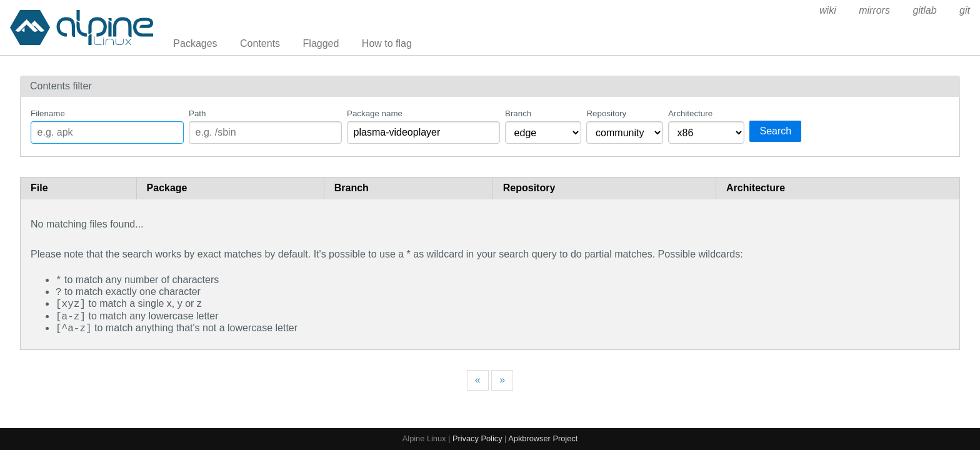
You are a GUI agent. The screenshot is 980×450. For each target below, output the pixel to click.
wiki (828, 10)
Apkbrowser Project (543, 438)
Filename (48, 113)
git (965, 10)
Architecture (690, 113)
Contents (260, 43)
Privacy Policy (477, 438)
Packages (195, 43)
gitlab (924, 10)
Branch (518, 113)
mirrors (874, 10)
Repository (606, 113)
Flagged (321, 43)
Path (197, 113)
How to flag (387, 43)
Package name (375, 113)
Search (775, 131)
